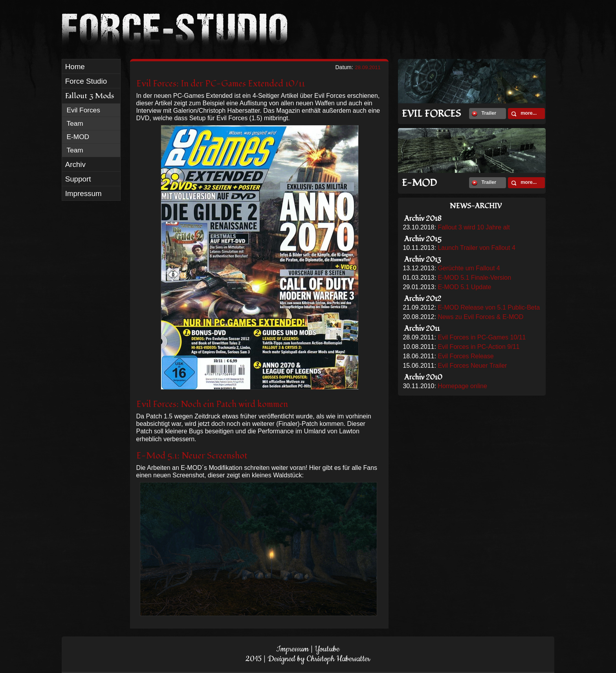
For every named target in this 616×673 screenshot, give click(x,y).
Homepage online (462, 386)
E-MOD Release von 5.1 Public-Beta (489, 307)
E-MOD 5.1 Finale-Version (474, 278)
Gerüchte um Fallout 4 (469, 268)
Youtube (327, 649)
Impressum (292, 649)
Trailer (484, 114)
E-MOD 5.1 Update (464, 287)
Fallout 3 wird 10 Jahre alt (474, 227)
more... (524, 114)
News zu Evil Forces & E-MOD (480, 317)
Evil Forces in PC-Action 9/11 (478, 347)
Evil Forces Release (466, 356)
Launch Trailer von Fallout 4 (476, 248)
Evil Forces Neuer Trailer (472, 366)
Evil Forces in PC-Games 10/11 (482, 337)
